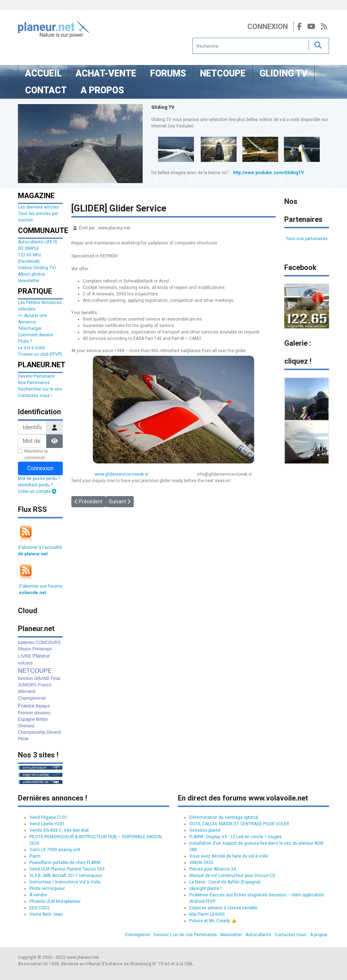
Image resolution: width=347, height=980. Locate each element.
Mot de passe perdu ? (39, 479)
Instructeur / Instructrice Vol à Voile (65, 882)
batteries (26, 643)
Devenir (54, 732)
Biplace (43, 706)
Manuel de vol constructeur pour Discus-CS (232, 876)
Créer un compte (37, 491)
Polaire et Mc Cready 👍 (213, 921)
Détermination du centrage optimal (224, 817)
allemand (27, 691)
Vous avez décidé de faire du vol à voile (229, 856)
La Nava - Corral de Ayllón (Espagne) (225, 882)
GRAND (42, 678)
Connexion (268, 27)
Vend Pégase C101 (48, 817)
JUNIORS (27, 685)
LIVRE (25, 656)
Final (55, 678)
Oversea (26, 726)
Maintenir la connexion (36, 454)
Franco (45, 685)
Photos (25, 649)
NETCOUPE (35, 671)
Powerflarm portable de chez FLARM (65, 863)
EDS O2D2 (39, 908)
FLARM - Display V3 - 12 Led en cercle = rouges (236, 837)
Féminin (26, 713)
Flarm (35, 856)
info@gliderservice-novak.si (224, 474)
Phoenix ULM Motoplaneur (55, 901)
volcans (25, 663)
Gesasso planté (205, 830)
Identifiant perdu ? (35, 485)
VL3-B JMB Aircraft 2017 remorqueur (66, 876)
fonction (25, 678)
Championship (32, 732)
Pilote (23, 739)
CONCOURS (48, 643)
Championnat (32, 698)
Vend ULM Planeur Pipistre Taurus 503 (67, 869)
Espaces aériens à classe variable (223, 908)
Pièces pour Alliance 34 (213, 869)
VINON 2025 (201, 863)
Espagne (26, 719)
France (26, 706)
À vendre (38, 895)
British (42, 719)
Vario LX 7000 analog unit (55, 850)
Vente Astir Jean (46, 914)
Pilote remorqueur (47, 888)
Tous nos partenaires (307, 239)
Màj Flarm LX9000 (207, 914)
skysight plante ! (205, 888)
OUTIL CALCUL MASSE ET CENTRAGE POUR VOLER (239, 824)
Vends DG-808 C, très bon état (59, 830)
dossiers (42, 713)
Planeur (41, 656)
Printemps (42, 649)
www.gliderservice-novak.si (122, 474)
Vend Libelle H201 (47, 824)
